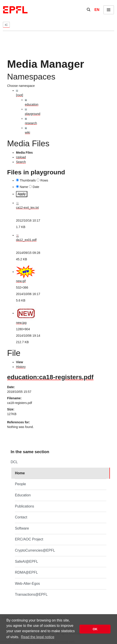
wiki (27, 132)
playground (33, 114)
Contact (21, 517)
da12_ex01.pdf (26, 240)
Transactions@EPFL (31, 594)
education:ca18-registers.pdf (50, 377)
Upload (21, 157)
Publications (24, 506)
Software (22, 528)
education (32, 104)
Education (23, 495)
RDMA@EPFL (26, 572)
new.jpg (21, 323)
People (20, 484)
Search (21, 162)
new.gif (21, 281)
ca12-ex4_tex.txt (27, 208)
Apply (22, 194)
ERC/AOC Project (29, 539)
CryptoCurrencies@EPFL (35, 550)
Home (20, 473)
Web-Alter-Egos (27, 584)
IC (6, 25)
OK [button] (95, 629)
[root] (20, 95)
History (21, 367)
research (31, 123)
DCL (14, 462)
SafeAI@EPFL (26, 561)
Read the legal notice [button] (38, 637)
